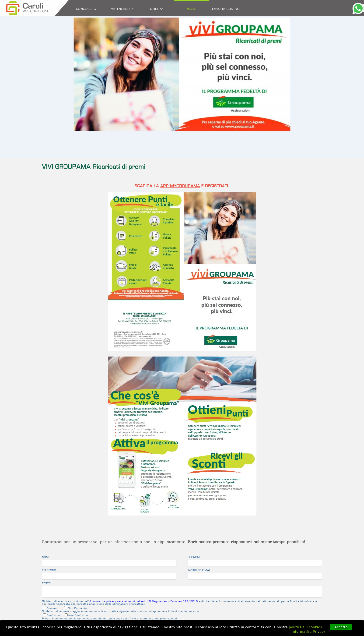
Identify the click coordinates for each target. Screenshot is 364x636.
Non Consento (77, 608)
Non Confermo (78, 615)
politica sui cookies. (306, 627)
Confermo (53, 615)
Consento (53, 608)
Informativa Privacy (308, 631)
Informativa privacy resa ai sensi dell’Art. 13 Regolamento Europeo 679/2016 (144, 601)
